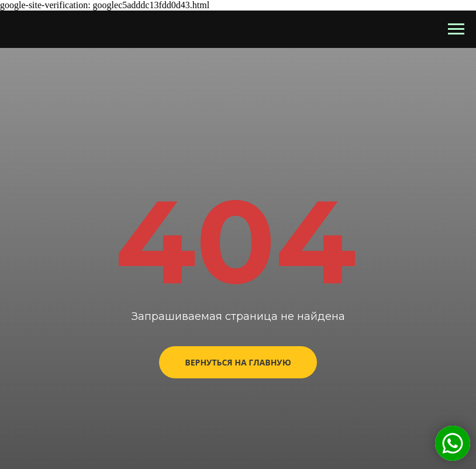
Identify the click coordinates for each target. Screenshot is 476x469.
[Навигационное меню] (456, 29)
